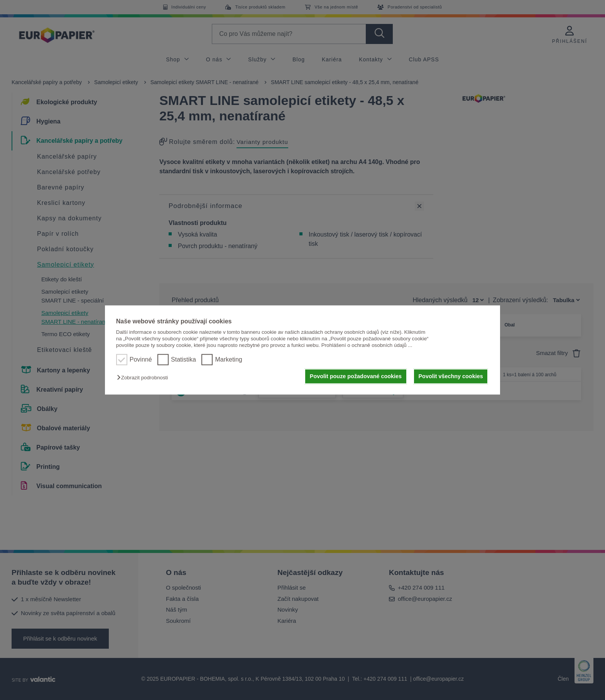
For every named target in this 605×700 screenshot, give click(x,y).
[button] (144, 378)
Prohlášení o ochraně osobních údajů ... (367, 346)
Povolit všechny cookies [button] (451, 376)
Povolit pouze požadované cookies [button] (356, 376)
